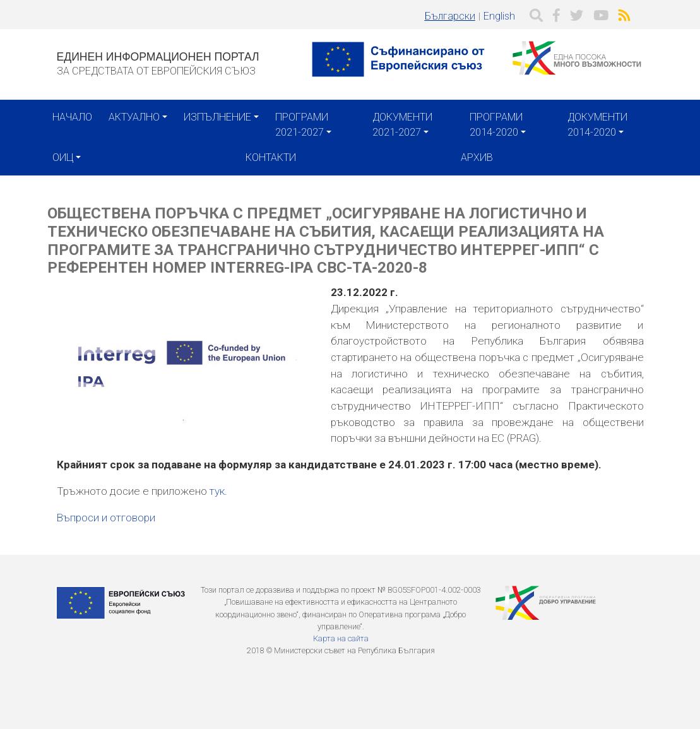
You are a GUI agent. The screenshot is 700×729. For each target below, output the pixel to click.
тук (217, 491)
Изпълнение (217, 117)
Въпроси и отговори (106, 518)
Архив (477, 157)
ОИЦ (63, 157)
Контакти (271, 157)
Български (450, 16)
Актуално (134, 117)
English (499, 16)
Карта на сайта (341, 638)
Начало (72, 117)
